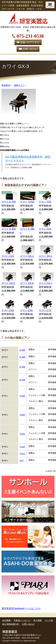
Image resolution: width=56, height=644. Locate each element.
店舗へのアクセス (30, 42)
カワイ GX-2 (46, 256)
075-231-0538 (30, 36)
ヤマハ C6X (26, 310)
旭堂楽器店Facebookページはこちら (21, 608)
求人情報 (38, 620)
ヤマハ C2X (8, 256)
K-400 (22, 357)
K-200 (22, 380)
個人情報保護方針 (11, 624)
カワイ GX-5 (8, 283)
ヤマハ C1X (45, 229)
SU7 (22, 461)
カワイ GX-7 (46, 283)
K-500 (22, 350)
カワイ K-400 (9, 229)
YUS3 (22, 415)
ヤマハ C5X (8, 310)
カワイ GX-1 (27, 256)
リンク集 (49, 620)
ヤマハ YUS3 (27, 202)
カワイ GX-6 (27, 283)
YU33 (22, 447)
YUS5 (22, 396)
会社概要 (7, 620)
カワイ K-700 (9, 202)
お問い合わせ (30, 49)
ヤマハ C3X (45, 202)
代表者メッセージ (22, 620)
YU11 (22, 454)
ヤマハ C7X (45, 310)
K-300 (22, 367)
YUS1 (22, 434)
